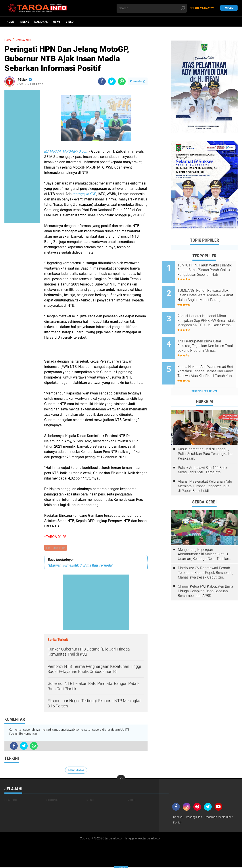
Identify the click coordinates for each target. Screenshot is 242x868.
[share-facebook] (102, 81)
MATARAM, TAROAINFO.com (66, 151)
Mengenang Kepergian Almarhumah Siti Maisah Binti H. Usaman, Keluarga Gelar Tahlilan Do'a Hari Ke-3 (204, 540)
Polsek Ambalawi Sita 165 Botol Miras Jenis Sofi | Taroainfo (203, 455)
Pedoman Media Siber (188, 823)
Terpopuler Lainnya (204, 376)
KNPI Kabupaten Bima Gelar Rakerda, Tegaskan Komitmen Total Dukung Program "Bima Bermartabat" (210, 337)
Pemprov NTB (56, 548)
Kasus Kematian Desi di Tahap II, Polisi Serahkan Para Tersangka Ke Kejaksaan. (205, 439)
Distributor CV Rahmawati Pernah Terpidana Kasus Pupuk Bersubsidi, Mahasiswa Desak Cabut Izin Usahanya (205, 558)
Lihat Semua (76, 771)
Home (11, 22)
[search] (152, 8)
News (57, 22)
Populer (229, 8)
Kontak (211, 823)
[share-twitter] (112, 81)
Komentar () (138, 81)
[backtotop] (121, 780)
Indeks (24, 22)
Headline (11, 801)
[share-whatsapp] (122, 81)
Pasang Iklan (196, 818)
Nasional (41, 22)
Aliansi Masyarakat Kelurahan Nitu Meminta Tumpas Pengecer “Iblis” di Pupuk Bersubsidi (205, 471)
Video (70, 22)
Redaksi (179, 818)
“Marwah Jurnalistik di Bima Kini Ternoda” (80, 566)
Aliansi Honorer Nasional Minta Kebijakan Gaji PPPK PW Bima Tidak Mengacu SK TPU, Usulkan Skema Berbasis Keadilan (210, 315)
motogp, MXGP (84, 194)
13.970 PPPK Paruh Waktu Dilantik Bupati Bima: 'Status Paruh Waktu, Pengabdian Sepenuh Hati (209, 270)
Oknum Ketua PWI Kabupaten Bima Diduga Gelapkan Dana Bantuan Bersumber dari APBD (206, 576)
